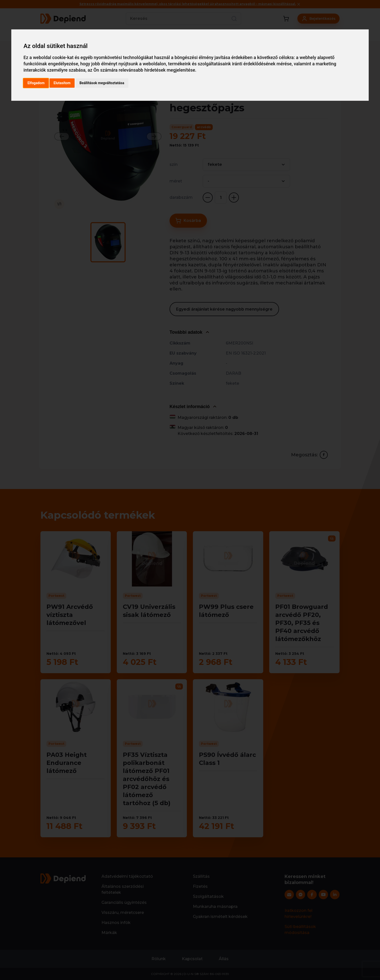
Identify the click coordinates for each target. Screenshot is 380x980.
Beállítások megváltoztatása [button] (102, 83)
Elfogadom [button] (36, 83)
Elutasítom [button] (62, 83)
